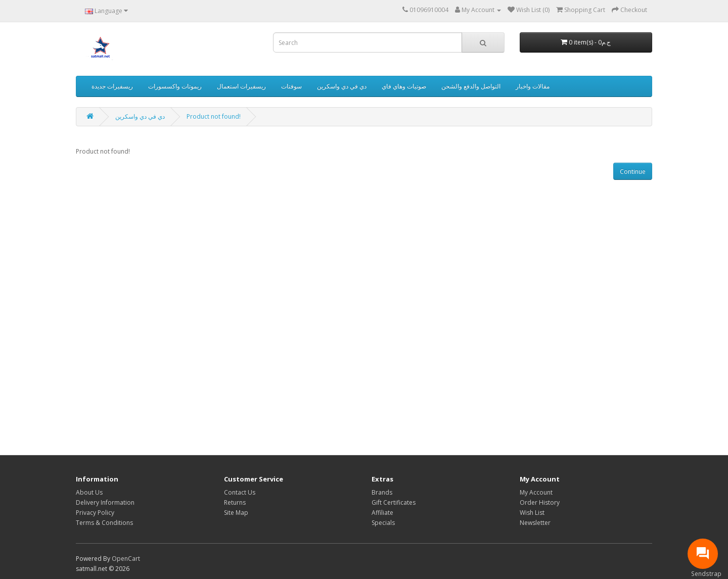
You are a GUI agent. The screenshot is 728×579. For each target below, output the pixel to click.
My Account (536, 492)
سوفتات (291, 86)
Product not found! (214, 116)
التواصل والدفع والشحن (471, 86)
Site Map (236, 513)
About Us (89, 492)
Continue (633, 172)
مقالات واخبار (533, 86)
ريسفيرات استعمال (241, 86)
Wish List (532, 513)
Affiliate (382, 513)
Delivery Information (105, 502)
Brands (382, 492)
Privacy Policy (95, 513)
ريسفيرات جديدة (112, 86)
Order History (540, 502)
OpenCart (126, 559)
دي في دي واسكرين (342, 86)
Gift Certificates (394, 502)
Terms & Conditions (104, 523)
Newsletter (535, 523)
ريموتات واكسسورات (175, 86)
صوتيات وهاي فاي (404, 86)
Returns (235, 502)
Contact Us (240, 492)
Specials (383, 523)
